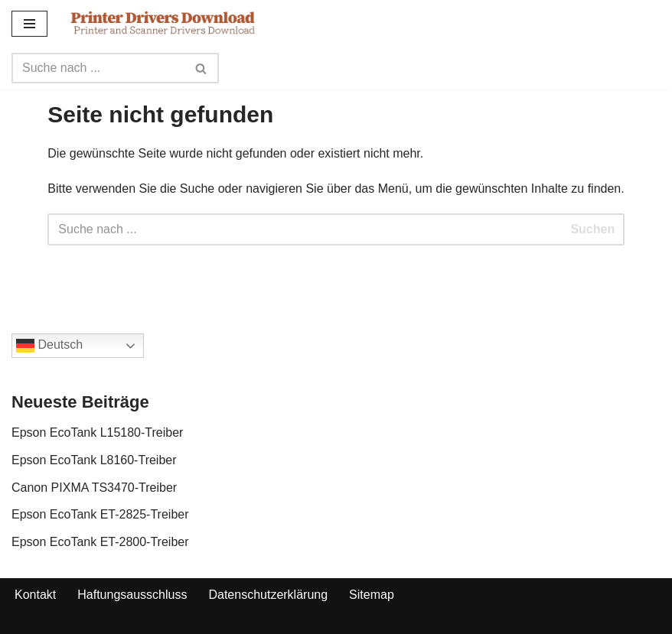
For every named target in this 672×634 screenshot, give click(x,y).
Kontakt (35, 595)
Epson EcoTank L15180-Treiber (97, 432)
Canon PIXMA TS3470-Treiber (94, 488)
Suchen (592, 229)
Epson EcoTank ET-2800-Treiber (100, 542)
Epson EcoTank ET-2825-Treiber (100, 514)
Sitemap (372, 595)
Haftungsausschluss (132, 595)
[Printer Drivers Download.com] (163, 23)
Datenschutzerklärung (268, 595)
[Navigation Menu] (29, 24)
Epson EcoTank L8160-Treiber (94, 460)
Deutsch (49, 346)
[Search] (98, 68)
